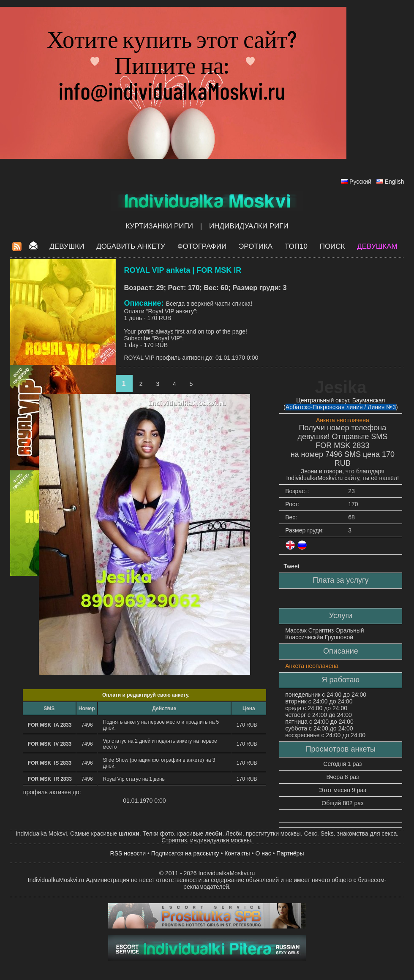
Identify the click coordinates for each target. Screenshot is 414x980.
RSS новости (128, 853)
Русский (360, 182)
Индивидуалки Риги (249, 226)
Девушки (67, 246)
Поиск (332, 246)
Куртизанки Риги (159, 226)
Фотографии (202, 246)
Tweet (291, 566)
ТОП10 (296, 246)
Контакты (237, 853)
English (395, 182)
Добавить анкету (131, 246)
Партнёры (290, 853)
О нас (263, 853)
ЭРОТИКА (256, 246)
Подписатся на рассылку (185, 853)
